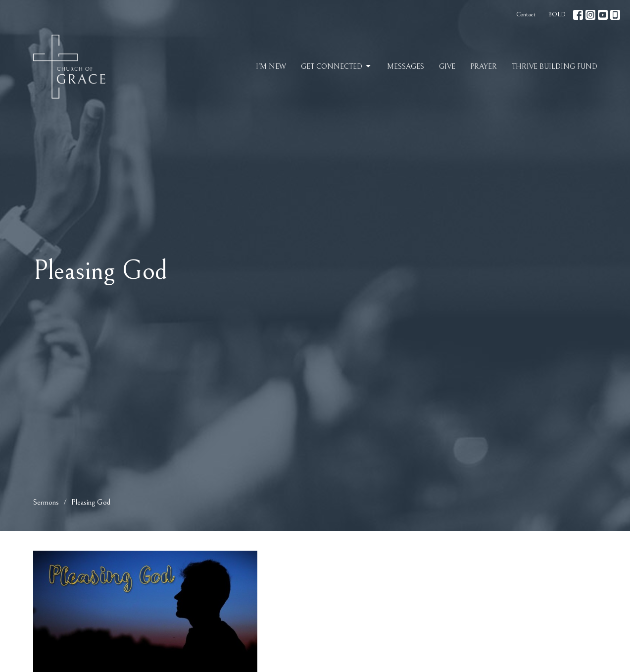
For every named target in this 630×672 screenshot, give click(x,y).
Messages (406, 67)
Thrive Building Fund (555, 67)
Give (447, 67)
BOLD (557, 15)
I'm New (271, 67)
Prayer (484, 67)
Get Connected (337, 66)
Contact (526, 15)
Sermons (46, 502)
